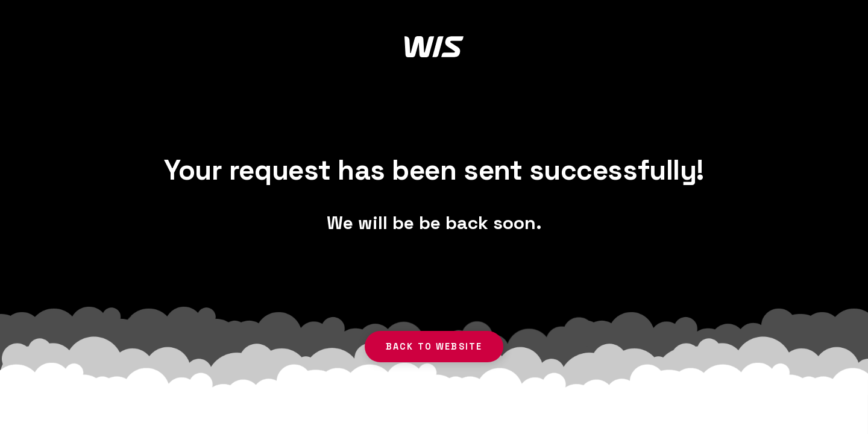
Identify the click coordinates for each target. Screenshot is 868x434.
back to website (434, 347)
